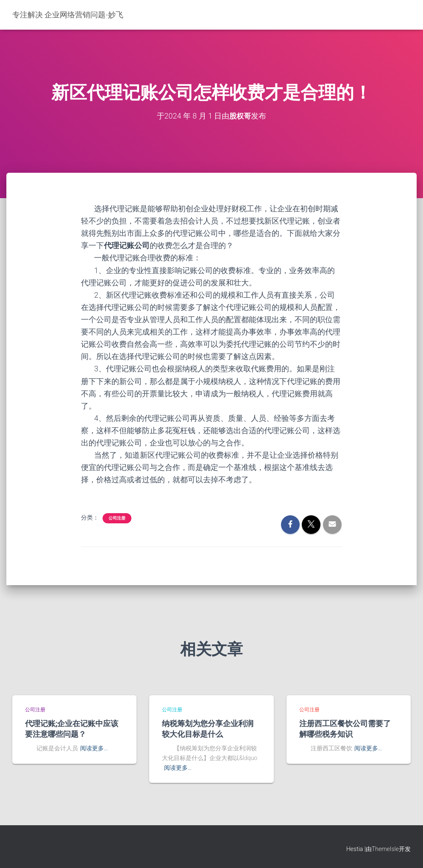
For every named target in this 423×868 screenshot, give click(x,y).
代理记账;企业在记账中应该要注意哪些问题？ (72, 728)
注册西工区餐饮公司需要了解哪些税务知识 (345, 728)
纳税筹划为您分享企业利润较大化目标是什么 (208, 728)
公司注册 (117, 518)
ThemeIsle (385, 849)
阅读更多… (94, 748)
